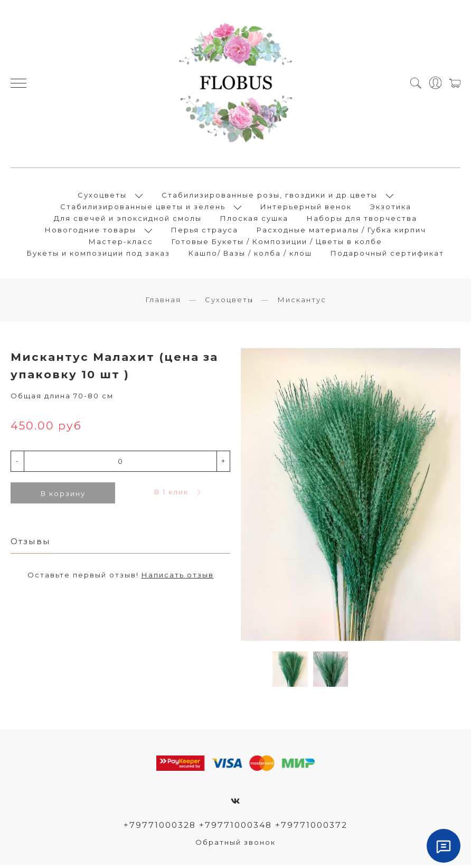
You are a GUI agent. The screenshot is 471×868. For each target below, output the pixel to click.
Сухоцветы (102, 197)
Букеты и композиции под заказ (98, 255)
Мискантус (302, 303)
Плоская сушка (254, 220)
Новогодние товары (91, 231)
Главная (163, 303)
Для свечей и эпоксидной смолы (128, 220)
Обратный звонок (235, 845)
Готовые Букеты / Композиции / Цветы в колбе (277, 243)
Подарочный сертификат (387, 255)
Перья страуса (205, 231)
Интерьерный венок (306, 208)
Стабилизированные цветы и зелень (143, 208)
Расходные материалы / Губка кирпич (341, 231)
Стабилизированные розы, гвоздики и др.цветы (270, 197)
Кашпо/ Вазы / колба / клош (250, 255)
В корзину (63, 496)
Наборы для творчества (362, 220)
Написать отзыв (178, 578)
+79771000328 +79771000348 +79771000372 (236, 828)
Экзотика (391, 208)
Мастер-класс (121, 243)
